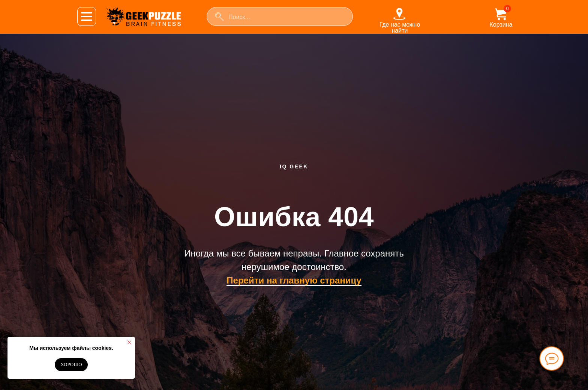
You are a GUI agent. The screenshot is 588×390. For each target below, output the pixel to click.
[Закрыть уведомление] (129, 342)
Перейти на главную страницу (294, 280)
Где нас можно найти (400, 28)
